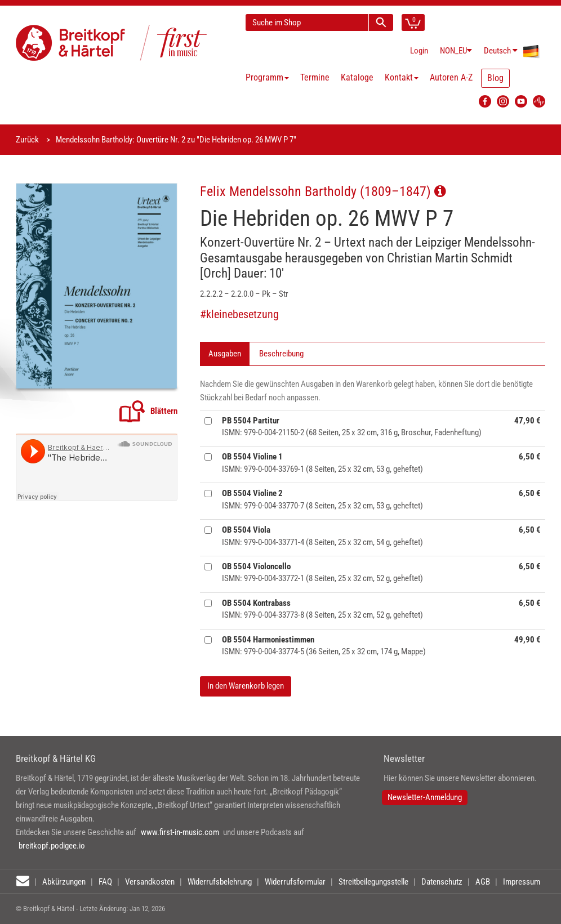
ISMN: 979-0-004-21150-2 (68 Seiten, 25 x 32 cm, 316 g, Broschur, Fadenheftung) (352, 427)
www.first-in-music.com (180, 832)
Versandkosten (150, 882)
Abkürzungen (64, 882)
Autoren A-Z (451, 77)
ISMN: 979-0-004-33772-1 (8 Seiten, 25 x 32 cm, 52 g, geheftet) (322, 572)
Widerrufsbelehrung (220, 882)
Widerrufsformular (295, 882)
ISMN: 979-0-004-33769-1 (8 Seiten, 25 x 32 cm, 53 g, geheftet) (322, 463)
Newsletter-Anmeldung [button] (425, 797)
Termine (315, 77)
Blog (495, 78)
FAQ (105, 882)
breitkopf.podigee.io (52, 846)
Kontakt (402, 77)
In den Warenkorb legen (246, 686)
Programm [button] (267, 77)
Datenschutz (442, 882)
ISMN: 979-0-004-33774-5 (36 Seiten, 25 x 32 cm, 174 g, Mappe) (324, 646)
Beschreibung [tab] (281, 354)
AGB (483, 882)
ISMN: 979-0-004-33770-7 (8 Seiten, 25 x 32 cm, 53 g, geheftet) (322, 499)
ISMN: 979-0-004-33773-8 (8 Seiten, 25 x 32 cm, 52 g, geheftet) (322, 609)
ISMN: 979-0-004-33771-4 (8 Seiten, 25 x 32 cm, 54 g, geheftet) (322, 536)
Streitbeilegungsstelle (373, 882)
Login (419, 51)
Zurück (27, 140)
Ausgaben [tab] (225, 354)
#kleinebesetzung (239, 314)
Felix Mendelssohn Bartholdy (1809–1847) (323, 191)
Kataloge (357, 77)
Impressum (522, 882)
